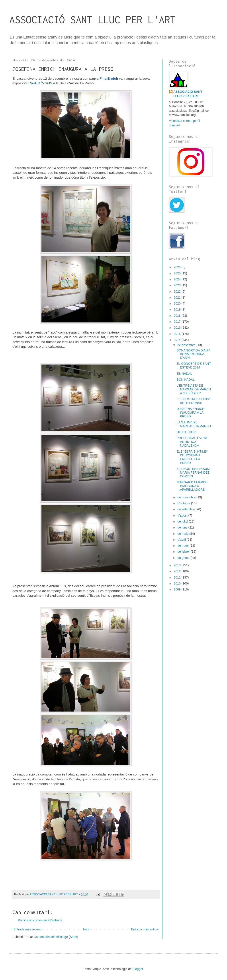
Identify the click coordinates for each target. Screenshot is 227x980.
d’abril (182, 540)
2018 (178, 316)
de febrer (184, 552)
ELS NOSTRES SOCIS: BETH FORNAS (193, 401)
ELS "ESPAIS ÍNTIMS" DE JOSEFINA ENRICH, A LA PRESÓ (192, 457)
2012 (178, 571)
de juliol (183, 521)
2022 (178, 291)
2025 (178, 273)
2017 (178, 322)
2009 (178, 589)
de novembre (187, 497)
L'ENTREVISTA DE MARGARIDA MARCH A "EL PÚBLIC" (194, 389)
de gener (184, 558)
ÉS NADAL (184, 374)
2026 (178, 267)
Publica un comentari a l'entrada (40, 920)
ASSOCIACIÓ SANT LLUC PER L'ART (92, 20)
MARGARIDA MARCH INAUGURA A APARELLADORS (192, 486)
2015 (178, 334)
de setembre (186, 509)
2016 (178, 328)
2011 (178, 577)
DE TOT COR (186, 432)
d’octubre (184, 503)
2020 (178, 303)
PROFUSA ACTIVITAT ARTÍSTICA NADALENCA (192, 442)
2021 (178, 297)
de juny (183, 527)
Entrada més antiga (145, 929)
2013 (178, 565)
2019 (178, 309)
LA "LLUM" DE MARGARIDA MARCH (194, 424)
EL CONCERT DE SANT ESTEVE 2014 (194, 366)
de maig (183, 534)
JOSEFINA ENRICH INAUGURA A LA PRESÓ (191, 413)
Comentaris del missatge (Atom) (56, 937)
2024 (178, 279)
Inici (86, 929)
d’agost (183, 515)
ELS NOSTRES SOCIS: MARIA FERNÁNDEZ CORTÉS (193, 473)
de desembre (187, 345)
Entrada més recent (27, 929)
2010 (178, 583)
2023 (178, 285)
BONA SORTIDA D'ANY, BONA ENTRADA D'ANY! (194, 354)
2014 (178, 340)
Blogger (138, 969)
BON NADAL (186, 380)
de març (183, 546)
